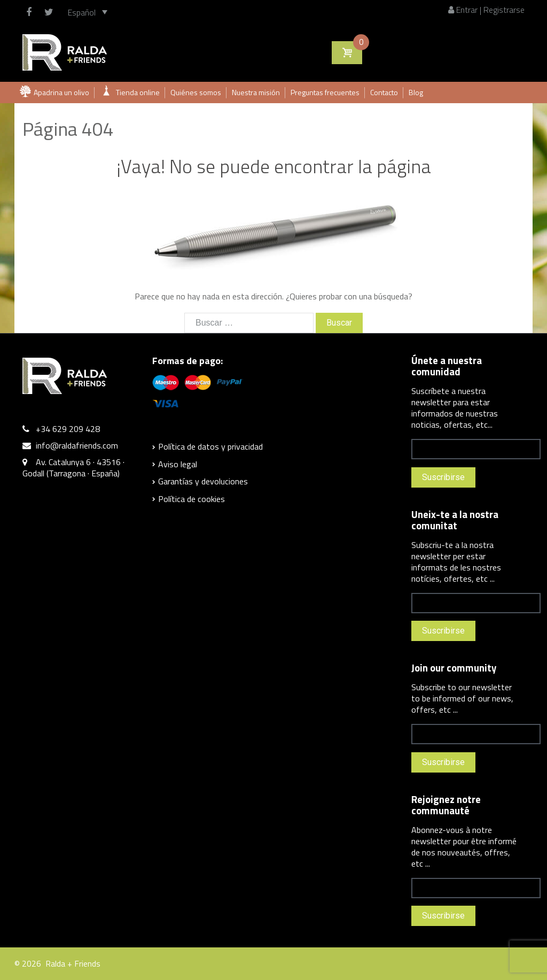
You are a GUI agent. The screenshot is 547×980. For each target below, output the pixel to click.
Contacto (384, 92)
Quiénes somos (196, 92)
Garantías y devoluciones (203, 481)
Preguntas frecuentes (325, 92)
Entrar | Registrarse (486, 10)
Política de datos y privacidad (210, 446)
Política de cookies (192, 499)
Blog (416, 92)
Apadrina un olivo (61, 92)
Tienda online (138, 92)
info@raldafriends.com (77, 445)
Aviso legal (178, 464)
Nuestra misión (256, 92)
